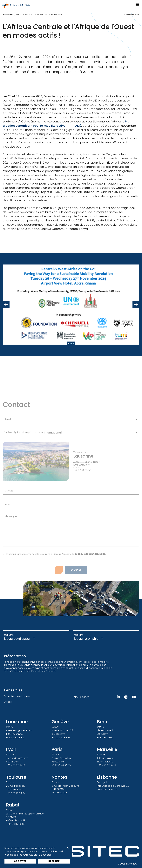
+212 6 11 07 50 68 (16, 824)
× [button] (68, 848)
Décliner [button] (54, 861)
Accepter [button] (20, 861)
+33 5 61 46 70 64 (16, 793)
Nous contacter (19, 639)
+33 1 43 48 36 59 (61, 765)
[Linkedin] (118, 697)
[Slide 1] (69, 343)
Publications (8, 15)
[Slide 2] (71, 343)
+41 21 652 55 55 (15, 738)
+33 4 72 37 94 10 (16, 765)
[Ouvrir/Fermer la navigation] (137, 4)
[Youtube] (134, 697)
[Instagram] (126, 697)
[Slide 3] (73, 343)
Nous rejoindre (88, 639)
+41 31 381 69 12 (105, 738)
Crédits (8, 702)
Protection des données (17, 696)
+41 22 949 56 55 (61, 738)
